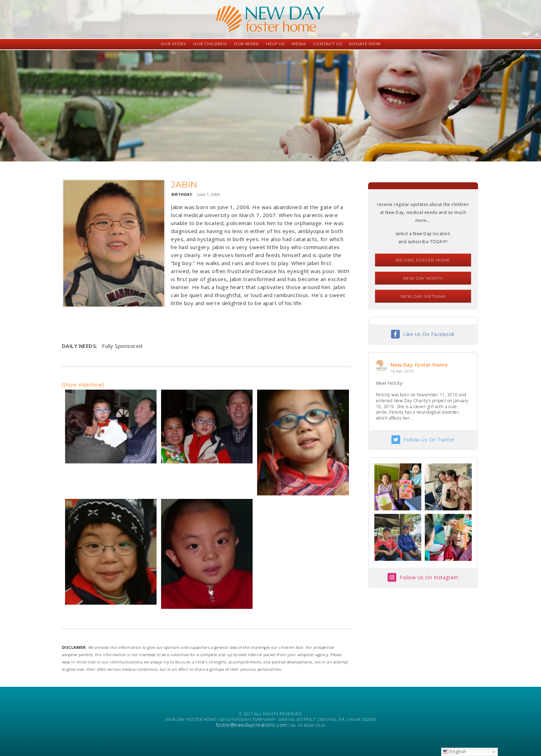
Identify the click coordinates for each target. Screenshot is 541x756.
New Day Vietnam (423, 296)
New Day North (423, 278)
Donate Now (365, 44)
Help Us (275, 44)
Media (299, 44)
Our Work (246, 44)
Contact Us (328, 44)
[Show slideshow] (83, 385)
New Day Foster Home (419, 365)
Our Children (210, 44)
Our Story (173, 44)
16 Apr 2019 (402, 371)
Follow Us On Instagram (429, 577)
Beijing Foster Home (423, 260)
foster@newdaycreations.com (252, 725)
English (455, 751)
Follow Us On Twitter (429, 440)
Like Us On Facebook (429, 334)
